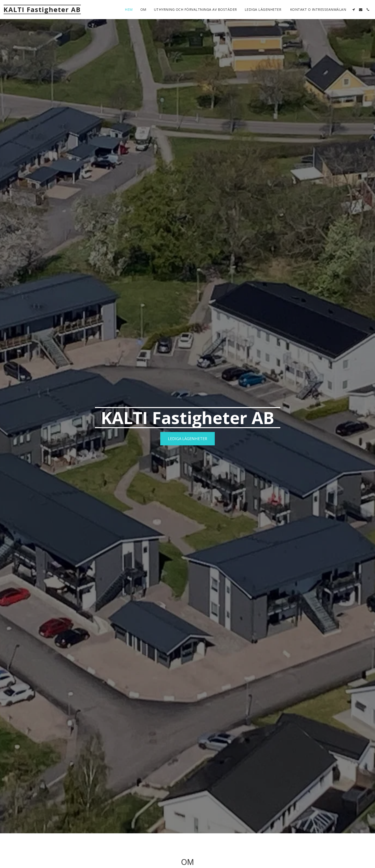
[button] (353, 10)
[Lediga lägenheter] (187, 439)
